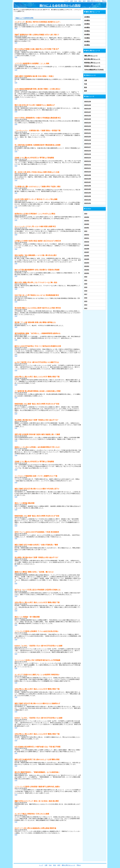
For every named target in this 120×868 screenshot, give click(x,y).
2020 (86, 284)
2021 (86, 280)
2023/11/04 (88, 193)
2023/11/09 (88, 175)
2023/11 (87, 238)
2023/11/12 (88, 165)
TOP (16, 28)
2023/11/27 (88, 112)
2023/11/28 (88, 109)
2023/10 (87, 242)
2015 (86, 301)
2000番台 (87, 20)
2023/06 (87, 256)
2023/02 (87, 270)
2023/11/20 (88, 137)
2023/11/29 (88, 105)
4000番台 (87, 27)
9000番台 (87, 45)
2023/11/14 (88, 158)
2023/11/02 (88, 200)
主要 (71, 1)
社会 (76, 1)
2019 (86, 287)
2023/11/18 (88, 144)
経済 (84, 1)
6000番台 (87, 34)
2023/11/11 (88, 168)
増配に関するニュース (91, 56)
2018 (86, 291)
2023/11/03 (88, 196)
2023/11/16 (88, 151)
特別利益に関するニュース (92, 63)
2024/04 (87, 217)
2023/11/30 (88, 101)
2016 (86, 298)
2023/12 (87, 235)
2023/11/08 (88, 179)
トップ (66, 1)
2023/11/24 (88, 123)
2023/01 (87, 273)
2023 (86, 231)
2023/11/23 (88, 126)
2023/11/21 (88, 133)
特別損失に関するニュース (92, 66)
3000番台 (87, 24)
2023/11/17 (88, 147)
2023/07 (87, 252)
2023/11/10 (88, 172)
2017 (86, 294)
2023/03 (87, 266)
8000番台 (87, 41)
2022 (86, 277)
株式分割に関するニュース (92, 59)
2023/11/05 (88, 189)
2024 (86, 214)
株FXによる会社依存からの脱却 (60, 6)
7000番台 (87, 38)
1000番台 (87, 17)
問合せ (104, 1)
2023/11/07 (88, 182)
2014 (86, 305)
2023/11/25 (88, 119)
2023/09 (87, 245)
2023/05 (87, 259)
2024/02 (87, 224)
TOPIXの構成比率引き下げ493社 (94, 70)
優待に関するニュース (94, 1)
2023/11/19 (88, 140)
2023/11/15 (88, 154)
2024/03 (87, 221)
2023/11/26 (88, 116)
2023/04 (87, 263)
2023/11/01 (88, 203)
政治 (80, 1)
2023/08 (87, 249)
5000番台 (87, 31)
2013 (86, 308)
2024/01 (87, 228)
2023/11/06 (88, 186)
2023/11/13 (88, 161)
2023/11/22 (88, 130)
